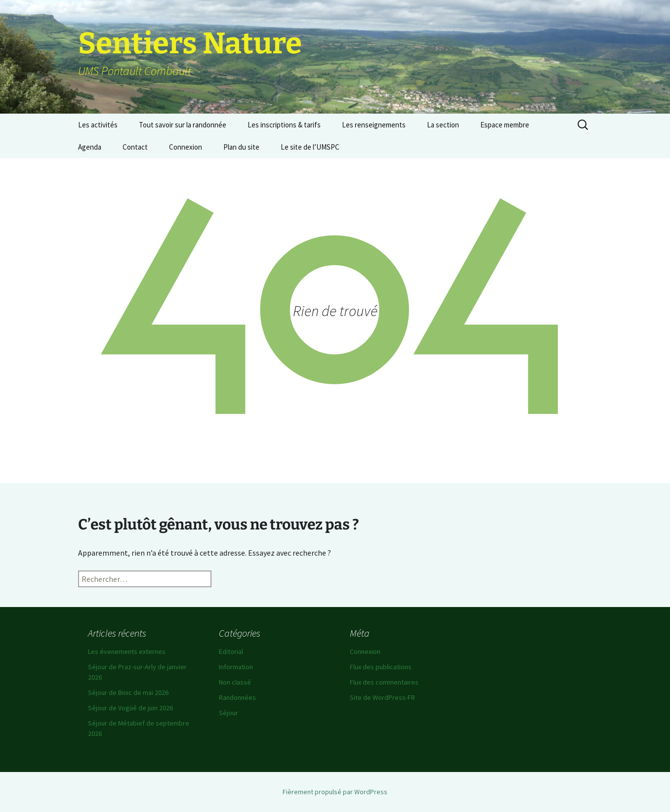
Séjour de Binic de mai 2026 (128, 692)
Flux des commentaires (384, 682)
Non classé (235, 682)
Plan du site (241, 147)
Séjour (229, 713)
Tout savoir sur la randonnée (183, 125)
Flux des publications (381, 667)
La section (443, 125)
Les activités (98, 125)
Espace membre (505, 125)
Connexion (186, 147)
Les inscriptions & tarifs (284, 125)
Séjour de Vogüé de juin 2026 (130, 708)
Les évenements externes (127, 651)
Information (236, 667)
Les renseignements (374, 125)
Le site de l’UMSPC (310, 147)
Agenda (90, 147)
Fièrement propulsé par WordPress (335, 792)
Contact (135, 147)
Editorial (231, 651)
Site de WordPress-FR (382, 697)
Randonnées (237, 697)
